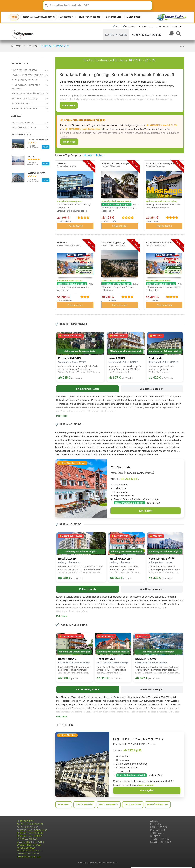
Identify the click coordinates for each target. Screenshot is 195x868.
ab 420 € (155, 377)
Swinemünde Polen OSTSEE (72, 362)
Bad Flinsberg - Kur (30, 122)
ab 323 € (155, 578)
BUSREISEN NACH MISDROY (30, 836)
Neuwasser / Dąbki (30, 103)
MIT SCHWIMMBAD (109, 804)
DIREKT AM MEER (84, 804)
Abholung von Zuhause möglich (80, 351)
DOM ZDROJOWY (146, 659)
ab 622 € (141, 678)
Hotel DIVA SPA (68, 559)
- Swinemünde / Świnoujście (30, 75)
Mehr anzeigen (146, 785)
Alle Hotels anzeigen (152, 389)
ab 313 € (103, 678)
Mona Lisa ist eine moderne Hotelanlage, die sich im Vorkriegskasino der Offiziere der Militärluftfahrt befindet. (124, 570)
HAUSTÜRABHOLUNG (158, 804)
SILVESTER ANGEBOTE (90, 17)
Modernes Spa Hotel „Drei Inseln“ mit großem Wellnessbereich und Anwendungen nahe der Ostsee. (165, 369)
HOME (14, 17)
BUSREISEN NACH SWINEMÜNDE (32, 830)
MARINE (31, 156)
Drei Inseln (156, 358)
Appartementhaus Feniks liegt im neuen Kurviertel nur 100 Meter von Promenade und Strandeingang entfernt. (125, 369)
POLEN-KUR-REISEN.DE (28, 827)
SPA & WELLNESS (133, 804)
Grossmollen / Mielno (30, 80)
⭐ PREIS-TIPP (156, 336)
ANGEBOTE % (67, 17)
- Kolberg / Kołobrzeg (30, 70)
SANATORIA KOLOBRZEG (28, 854)
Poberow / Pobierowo (30, 108)
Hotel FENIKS (117, 358)
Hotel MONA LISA (121, 559)
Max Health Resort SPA (38, 140)
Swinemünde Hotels (88, 389)
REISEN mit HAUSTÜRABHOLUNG (39, 17)
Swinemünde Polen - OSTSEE (123, 362)
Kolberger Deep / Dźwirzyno (30, 93)
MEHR (46, 147)
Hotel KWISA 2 (67, 659)
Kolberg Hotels (88, 589)
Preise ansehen (75, 226)
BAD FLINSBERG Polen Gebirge (74, 663)
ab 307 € (115, 377)
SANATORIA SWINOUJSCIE (29, 857)
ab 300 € (64, 678)
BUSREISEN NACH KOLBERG (30, 833)
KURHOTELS (64, 804)
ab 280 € (64, 578)
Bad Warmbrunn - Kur (30, 127)
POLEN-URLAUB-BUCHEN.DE (30, 824)
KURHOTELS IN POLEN (27, 839)
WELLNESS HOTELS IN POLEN (30, 842)
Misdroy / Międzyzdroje (30, 98)
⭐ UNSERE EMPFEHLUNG (71, 336)
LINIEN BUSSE (133, 17)
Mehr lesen (69, 105)
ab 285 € (64, 377)
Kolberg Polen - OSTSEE (122, 562)
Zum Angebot (145, 511)
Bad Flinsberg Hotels (88, 689)
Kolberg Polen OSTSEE (69, 562)
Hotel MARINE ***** (162, 559)
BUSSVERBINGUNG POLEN (29, 845)
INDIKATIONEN (113, 17)
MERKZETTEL (162, 26)
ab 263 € (116, 578)
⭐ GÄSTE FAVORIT (118, 336)
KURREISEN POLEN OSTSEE (29, 851)
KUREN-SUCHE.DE (25, 821)
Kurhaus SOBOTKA (70, 358)
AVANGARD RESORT (37, 173)
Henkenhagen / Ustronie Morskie (30, 87)
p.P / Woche (77, 378)
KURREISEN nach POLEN (163, 125)
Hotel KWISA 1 (106, 659)
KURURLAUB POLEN (26, 848)
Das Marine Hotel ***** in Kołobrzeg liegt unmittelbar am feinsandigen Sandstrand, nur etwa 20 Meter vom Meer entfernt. (164, 570)
